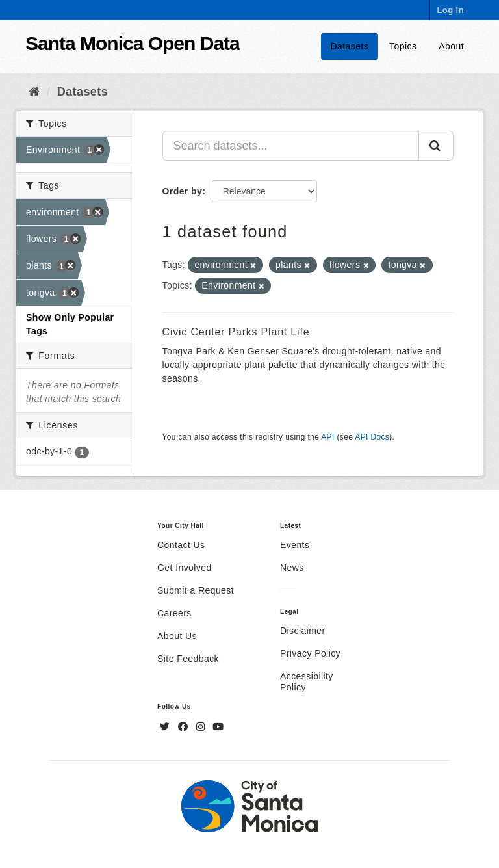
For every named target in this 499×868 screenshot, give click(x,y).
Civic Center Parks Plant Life (236, 332)
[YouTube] (218, 727)
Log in (450, 10)
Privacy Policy (310, 653)
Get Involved (185, 568)
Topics (403, 46)
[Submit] (436, 146)
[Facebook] (185, 727)
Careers (174, 613)
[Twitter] (166, 727)
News (292, 568)
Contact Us (181, 545)
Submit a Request (196, 590)
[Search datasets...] (291, 146)
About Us (177, 636)
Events (295, 545)
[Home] (34, 92)
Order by (183, 191)
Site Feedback (188, 659)
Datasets (350, 46)
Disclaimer (303, 631)
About (451, 46)
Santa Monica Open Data (133, 43)
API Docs (372, 437)
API (327, 437)
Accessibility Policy (307, 682)
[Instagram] (202, 727)
